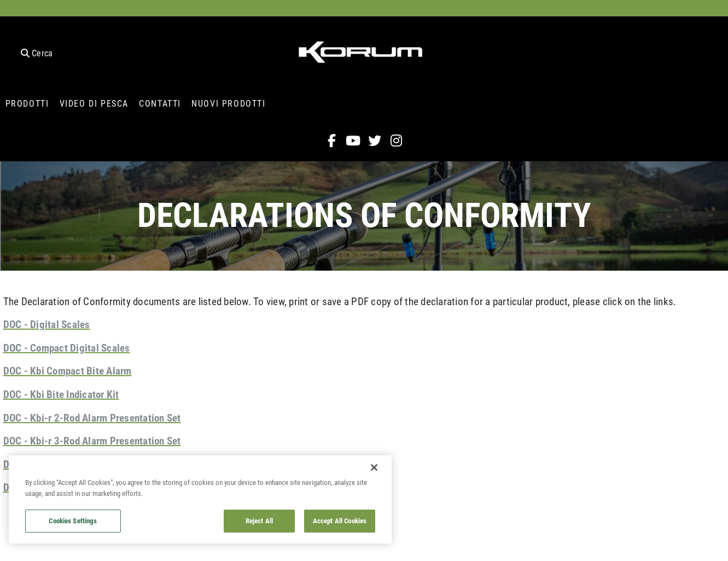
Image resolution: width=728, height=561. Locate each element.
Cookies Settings (73, 521)
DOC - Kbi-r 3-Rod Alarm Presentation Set (92, 440)
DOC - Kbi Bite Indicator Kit (61, 394)
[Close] (374, 467)
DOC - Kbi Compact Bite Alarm (68, 370)
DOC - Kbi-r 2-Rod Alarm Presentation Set (92, 417)
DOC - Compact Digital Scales (67, 347)
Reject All (259, 521)
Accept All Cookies (340, 521)
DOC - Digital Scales (47, 324)
